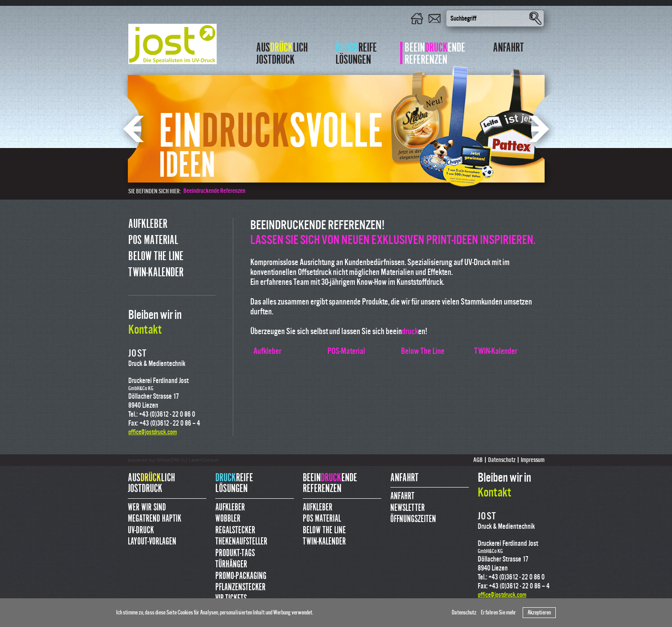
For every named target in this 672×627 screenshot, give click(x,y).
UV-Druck (141, 530)
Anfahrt (508, 48)
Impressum (533, 460)
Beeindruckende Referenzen (214, 191)
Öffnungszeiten (413, 519)
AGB (478, 460)
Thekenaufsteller (241, 542)
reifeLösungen (356, 53)
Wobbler (228, 519)
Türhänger (231, 564)
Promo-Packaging (241, 576)
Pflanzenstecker (240, 587)
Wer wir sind (147, 507)
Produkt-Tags (235, 553)
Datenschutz (464, 613)
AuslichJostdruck (282, 53)
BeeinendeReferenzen (435, 53)
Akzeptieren (539, 613)
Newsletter (408, 508)
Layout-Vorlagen (152, 542)
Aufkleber (148, 224)
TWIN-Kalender (156, 272)
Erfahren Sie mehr (498, 613)
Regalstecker (235, 530)
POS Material (153, 240)
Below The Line (156, 256)
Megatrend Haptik (155, 519)
